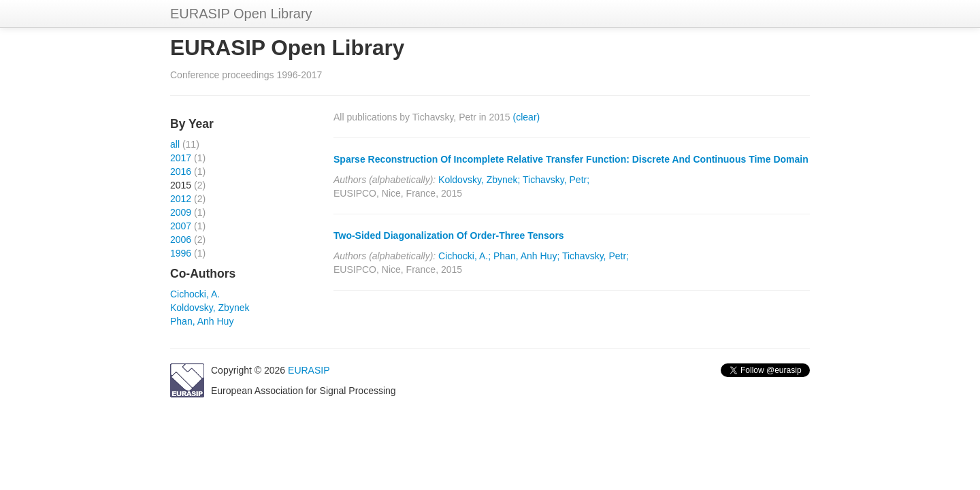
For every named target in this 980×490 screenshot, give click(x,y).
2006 (181, 240)
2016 (181, 171)
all (175, 144)
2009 (181, 212)
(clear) (527, 117)
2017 (181, 158)
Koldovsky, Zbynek (210, 308)
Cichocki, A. (195, 294)
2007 (181, 226)
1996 (181, 253)
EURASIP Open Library (241, 14)
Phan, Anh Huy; (526, 256)
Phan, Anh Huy (202, 321)
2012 (181, 199)
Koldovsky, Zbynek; (479, 180)
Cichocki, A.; (464, 256)
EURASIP (309, 370)
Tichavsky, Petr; (556, 180)
